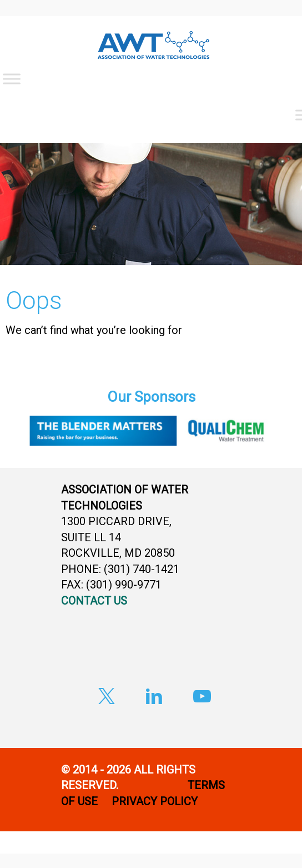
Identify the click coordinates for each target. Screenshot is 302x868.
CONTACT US (94, 601)
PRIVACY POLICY (156, 801)
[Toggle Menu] (12, 79)
